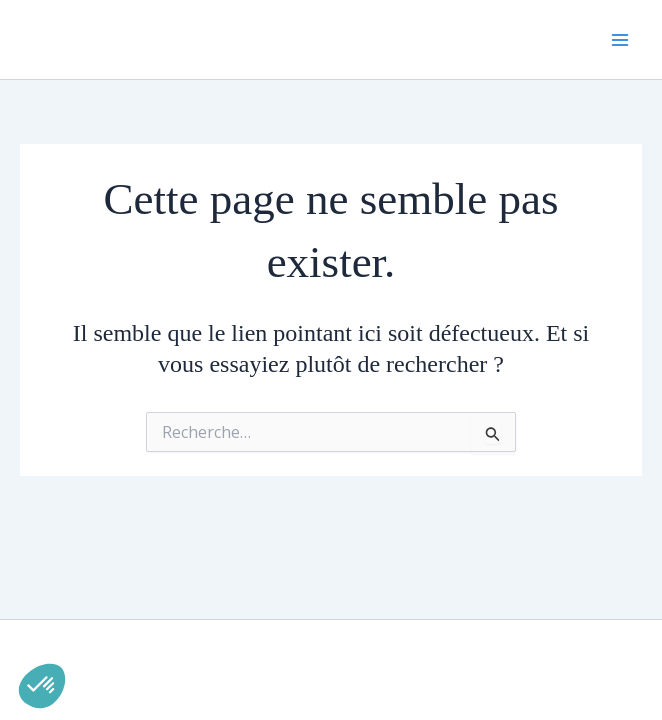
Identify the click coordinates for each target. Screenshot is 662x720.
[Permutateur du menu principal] (620, 40)
